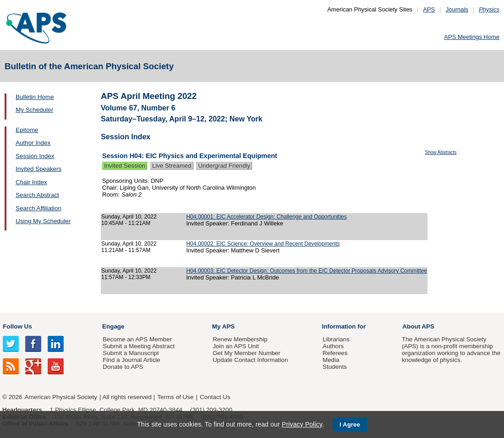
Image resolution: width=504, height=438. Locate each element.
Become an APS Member (137, 339)
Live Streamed (172, 166)
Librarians (336, 339)
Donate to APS (123, 367)
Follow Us (17, 326)
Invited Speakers (38, 169)
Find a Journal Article (131, 360)
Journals (457, 9)
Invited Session (125, 166)
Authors (333, 346)
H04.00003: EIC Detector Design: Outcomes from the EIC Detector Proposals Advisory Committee (307, 271)
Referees (335, 353)
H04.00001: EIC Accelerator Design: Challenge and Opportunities (266, 217)
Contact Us (215, 397)
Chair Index (31, 182)
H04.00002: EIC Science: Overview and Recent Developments (263, 244)
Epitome (27, 130)
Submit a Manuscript (131, 353)
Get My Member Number (247, 353)
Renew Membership (240, 339)
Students (335, 367)
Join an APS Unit (236, 346)
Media (331, 360)
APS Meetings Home (472, 37)
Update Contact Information (250, 360)
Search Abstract (37, 195)
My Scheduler (34, 110)
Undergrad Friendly (224, 166)
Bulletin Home (35, 97)
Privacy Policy (302, 424)
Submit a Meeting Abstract (139, 346)
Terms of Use (175, 397)
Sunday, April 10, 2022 (129, 217)
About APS (418, 326)
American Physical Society (61, 397)
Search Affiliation (38, 208)
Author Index (33, 143)
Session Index (35, 156)
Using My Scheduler (43, 221)
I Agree (350, 424)
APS (429, 9)
